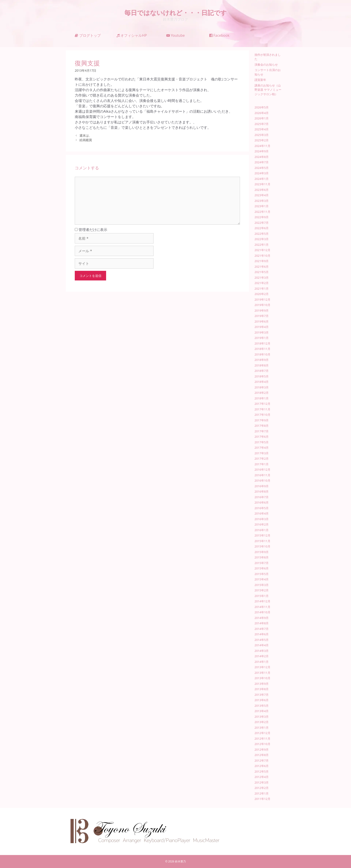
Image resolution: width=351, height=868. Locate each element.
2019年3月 (262, 332)
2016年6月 (262, 502)
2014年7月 (262, 629)
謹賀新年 (260, 80)
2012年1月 (262, 793)
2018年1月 (262, 398)
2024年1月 (262, 179)
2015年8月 (262, 557)
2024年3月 (262, 173)
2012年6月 (262, 766)
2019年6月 (262, 321)
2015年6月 (262, 568)
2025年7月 (262, 124)
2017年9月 (262, 420)
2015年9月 (262, 552)
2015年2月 (262, 590)
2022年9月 (262, 217)
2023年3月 (262, 201)
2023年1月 (262, 206)
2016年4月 (262, 513)
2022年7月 (262, 223)
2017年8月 (262, 426)
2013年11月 (262, 673)
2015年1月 (262, 596)
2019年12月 (262, 299)
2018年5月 (262, 376)
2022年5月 (262, 234)
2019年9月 (262, 310)
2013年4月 (262, 711)
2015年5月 (262, 574)
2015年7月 (262, 563)
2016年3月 (262, 519)
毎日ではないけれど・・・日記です (176, 13)
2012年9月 (262, 750)
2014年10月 (262, 612)
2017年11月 (262, 409)
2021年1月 (262, 289)
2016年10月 (262, 480)
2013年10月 (262, 678)
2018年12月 (262, 343)
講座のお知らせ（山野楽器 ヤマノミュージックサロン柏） (268, 90)
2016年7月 (262, 497)
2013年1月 (262, 728)
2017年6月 (262, 437)
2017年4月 (262, 448)
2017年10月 (262, 415)
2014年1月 (262, 662)
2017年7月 (262, 431)
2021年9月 (262, 261)
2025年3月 (262, 135)
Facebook (219, 35)
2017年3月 (262, 453)
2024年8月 (262, 157)
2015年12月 (262, 535)
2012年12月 (262, 733)
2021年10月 (262, 256)
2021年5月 (262, 272)
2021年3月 (262, 278)
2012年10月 (262, 744)
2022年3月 (262, 239)
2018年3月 (262, 387)
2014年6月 (262, 634)
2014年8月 (262, 623)
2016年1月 (262, 530)
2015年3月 (262, 585)
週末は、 (86, 135)
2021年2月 (262, 283)
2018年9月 (262, 360)
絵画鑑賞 (86, 140)
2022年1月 (262, 245)
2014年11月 (262, 607)
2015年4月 (262, 579)
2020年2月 (262, 294)
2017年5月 (262, 442)
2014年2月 (262, 656)
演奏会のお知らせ (266, 65)
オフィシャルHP (132, 35)
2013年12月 (262, 667)
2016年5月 (262, 508)
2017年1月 (262, 464)
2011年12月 (262, 799)
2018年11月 (262, 349)
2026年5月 (262, 107)
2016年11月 (262, 475)
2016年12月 (262, 470)
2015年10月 (262, 546)
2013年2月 (262, 722)
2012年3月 (262, 782)
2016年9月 (262, 486)
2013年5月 (262, 706)
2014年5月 (262, 640)
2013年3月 (262, 717)
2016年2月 (262, 524)
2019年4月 (262, 327)
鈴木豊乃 (180, 861)
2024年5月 (262, 168)
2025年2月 (262, 140)
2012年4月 (262, 777)
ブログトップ (88, 35)
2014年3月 (262, 651)
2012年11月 (262, 739)
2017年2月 (262, 459)
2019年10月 (262, 305)
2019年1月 (262, 338)
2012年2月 (262, 788)
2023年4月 (262, 195)
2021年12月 (262, 250)
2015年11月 (262, 541)
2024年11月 (262, 146)
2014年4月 (262, 645)
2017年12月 (262, 404)
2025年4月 (262, 129)
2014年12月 (262, 601)
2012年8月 (262, 755)
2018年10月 (262, 354)
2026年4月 (262, 113)
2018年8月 (262, 365)
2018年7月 (262, 371)
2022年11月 (262, 212)
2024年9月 (262, 151)
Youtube (176, 35)
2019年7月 (262, 316)
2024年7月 (262, 162)
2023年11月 (262, 184)
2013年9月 (262, 684)
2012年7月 (262, 760)
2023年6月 (262, 190)
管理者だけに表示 (91, 230)
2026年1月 (262, 118)
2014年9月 (262, 618)
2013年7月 (262, 695)
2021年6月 (262, 267)
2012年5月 (262, 771)
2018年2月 (262, 393)
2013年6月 (262, 700)
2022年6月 (262, 228)
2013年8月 (262, 689)
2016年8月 (262, 491)
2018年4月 (262, 382)
